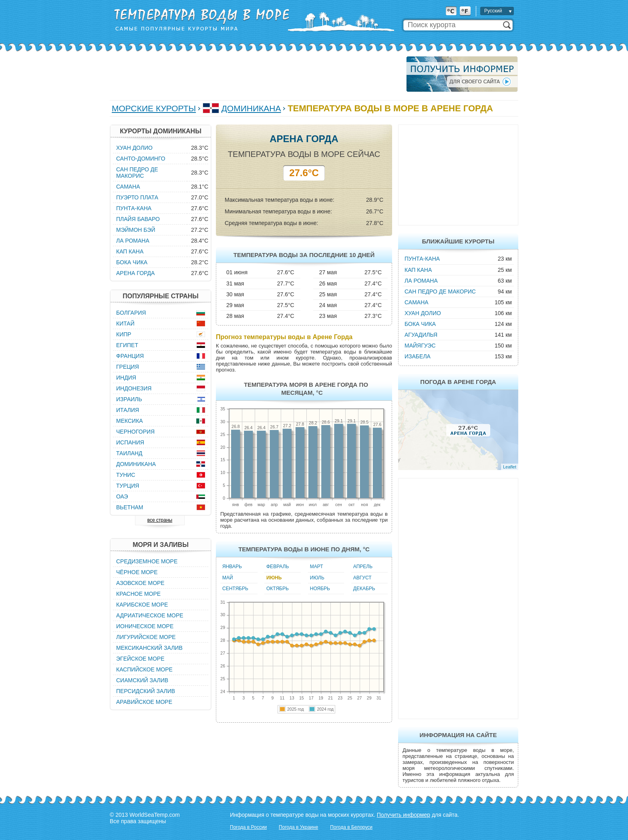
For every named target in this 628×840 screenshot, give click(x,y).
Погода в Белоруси (351, 827)
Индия (126, 378)
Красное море (138, 594)
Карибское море (142, 605)
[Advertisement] (256, 74)
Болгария (131, 313)
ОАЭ (122, 496)
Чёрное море (137, 572)
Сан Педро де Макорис (440, 291)
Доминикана (251, 108)
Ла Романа (421, 281)
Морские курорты (154, 108)
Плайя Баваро (138, 219)
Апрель (363, 567)
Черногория (135, 432)
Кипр (124, 334)
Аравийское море (144, 702)
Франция (130, 356)
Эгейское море (140, 659)
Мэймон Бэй (136, 230)
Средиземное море (147, 561)
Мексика (130, 421)
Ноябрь (320, 589)
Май (228, 578)
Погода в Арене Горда (458, 382)
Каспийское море (144, 669)
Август (362, 578)
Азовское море (140, 583)
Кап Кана (418, 270)
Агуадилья (421, 335)
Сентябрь (235, 589)
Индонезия (134, 388)
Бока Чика (420, 324)
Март (317, 567)
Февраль (278, 567)
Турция (128, 486)
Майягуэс (420, 346)
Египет (127, 345)
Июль (317, 578)
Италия (128, 410)
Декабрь (364, 589)
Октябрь (278, 589)
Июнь (274, 578)
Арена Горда (135, 273)
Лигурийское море (146, 637)
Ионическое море (145, 626)
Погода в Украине (298, 827)
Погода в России (248, 827)
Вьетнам (130, 507)
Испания (130, 442)
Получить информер (404, 815)
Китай (125, 324)
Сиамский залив (142, 680)
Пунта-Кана (422, 259)
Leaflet (510, 467)
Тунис (126, 475)
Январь (232, 567)
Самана (417, 302)
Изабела (418, 356)
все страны (160, 520)
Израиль (129, 399)
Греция (128, 367)
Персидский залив (146, 691)
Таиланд (129, 453)
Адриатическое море (150, 615)
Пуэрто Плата (137, 197)
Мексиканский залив (149, 648)
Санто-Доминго (141, 159)
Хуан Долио (423, 313)
